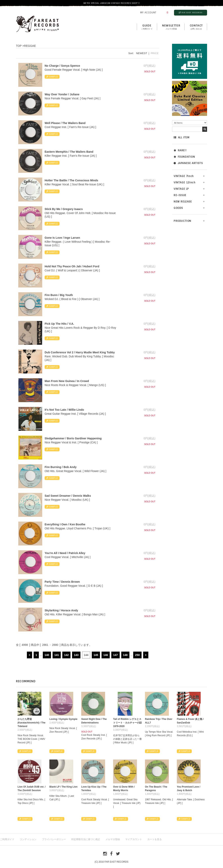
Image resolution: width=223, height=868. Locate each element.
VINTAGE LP (181, 189)
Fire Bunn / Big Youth (59, 295)
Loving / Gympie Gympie (63, 719)
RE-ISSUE (180, 195)
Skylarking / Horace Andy (61, 610)
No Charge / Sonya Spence (62, 66)
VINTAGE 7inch (184, 176)
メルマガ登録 (113, 839)
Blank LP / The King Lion (63, 787)
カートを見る (155, 839)
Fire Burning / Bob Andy (61, 467)
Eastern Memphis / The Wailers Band (69, 152)
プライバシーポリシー (54, 839)
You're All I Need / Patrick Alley (65, 553)
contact (196, 27)
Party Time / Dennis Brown (62, 582)
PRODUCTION (182, 221)
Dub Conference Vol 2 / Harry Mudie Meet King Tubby (80, 352)
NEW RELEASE (183, 202)
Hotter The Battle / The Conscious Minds (71, 180)
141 (57, 655)
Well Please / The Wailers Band (65, 123)
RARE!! (180, 150)
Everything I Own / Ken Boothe (65, 524)
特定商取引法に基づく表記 (86, 839)
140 (47, 655)
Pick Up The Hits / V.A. (59, 324)
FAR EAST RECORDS (191, 13)
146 (106, 655)
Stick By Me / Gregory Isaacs (64, 209)
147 (115, 655)
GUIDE (147, 27)
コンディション (28, 839)
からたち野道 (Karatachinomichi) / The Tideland (31, 723)
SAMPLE (52, 77)
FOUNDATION (184, 157)
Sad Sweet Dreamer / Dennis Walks (68, 496)
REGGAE (30, 46)
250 (137, 655)
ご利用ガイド (7, 839)
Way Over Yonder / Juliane (62, 94)
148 (125, 655)
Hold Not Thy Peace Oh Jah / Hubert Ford (72, 266)
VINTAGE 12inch (184, 182)
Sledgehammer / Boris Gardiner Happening (73, 438)
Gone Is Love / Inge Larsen (62, 238)
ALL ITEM (181, 137)
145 (96, 655)
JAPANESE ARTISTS (188, 163)
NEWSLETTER (171, 27)
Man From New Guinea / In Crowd (67, 381)
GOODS (178, 208)
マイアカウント (134, 839)
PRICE (155, 53)
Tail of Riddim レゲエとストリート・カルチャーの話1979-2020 (127, 723)
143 (76, 655)
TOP (19, 46)
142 (66, 655)
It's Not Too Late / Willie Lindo (64, 410)
